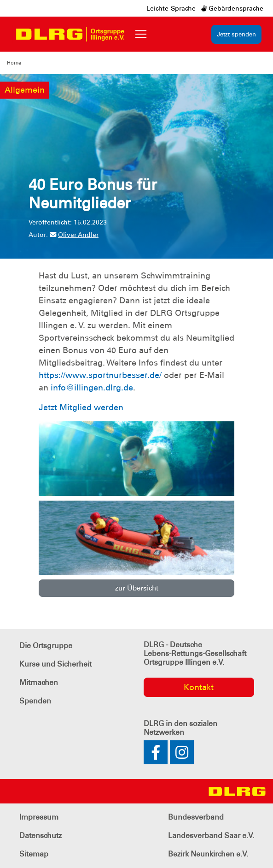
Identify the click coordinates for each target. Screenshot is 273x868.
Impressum (39, 817)
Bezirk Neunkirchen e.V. (208, 854)
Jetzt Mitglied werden (81, 407)
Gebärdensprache (232, 8)
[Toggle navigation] (141, 34)
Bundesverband (196, 817)
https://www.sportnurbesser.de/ (100, 375)
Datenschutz (41, 836)
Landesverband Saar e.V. (211, 836)
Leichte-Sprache (171, 8)
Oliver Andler (74, 235)
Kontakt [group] (199, 687)
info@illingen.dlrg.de (92, 388)
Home (14, 63)
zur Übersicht (137, 588)
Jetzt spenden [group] (236, 34)
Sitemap (34, 854)
